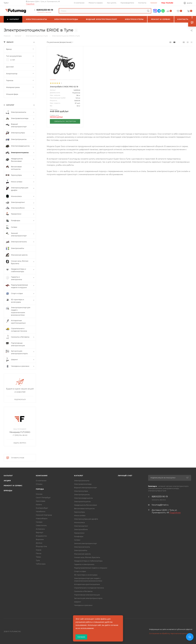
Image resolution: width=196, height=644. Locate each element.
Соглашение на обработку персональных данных (168, 633)
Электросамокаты (82, 481)
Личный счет (125, 476)
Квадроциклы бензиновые (85, 505)
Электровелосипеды (83, 484)
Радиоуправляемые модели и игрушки (91, 568)
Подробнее (30, 4)
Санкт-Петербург (43, 497)
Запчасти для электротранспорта (88, 598)
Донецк (39, 543)
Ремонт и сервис (13, 486)
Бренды (8, 491)
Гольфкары (79, 536)
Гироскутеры (79, 512)
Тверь (38, 557)
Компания (42, 476)
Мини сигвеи (80, 515)
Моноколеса (79, 522)
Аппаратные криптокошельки (87, 584)
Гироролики (79, 533)
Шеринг (78, 602)
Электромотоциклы (82, 501)
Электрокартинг (81, 526)
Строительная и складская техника (89, 588)
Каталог (8, 476)
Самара (39, 522)
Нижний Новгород (44, 515)
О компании (41, 481)
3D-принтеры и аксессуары (86, 575)
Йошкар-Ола (41, 546)
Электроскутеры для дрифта (86, 519)
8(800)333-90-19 (45, 10)
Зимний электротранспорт (85, 543)
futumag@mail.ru (160, 505)
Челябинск (41, 511)
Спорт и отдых (80, 571)
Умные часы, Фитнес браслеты (87, 557)
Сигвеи (77, 540)
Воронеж (40, 539)
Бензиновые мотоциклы (84, 508)
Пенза (39, 553)
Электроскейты (81, 550)
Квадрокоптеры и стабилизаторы (88, 561)
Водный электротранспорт (85, 488)
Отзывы (39, 484)
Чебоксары (41, 564)
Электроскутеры (81, 491)
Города (40, 489)
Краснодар (41, 501)
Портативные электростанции (87, 595)
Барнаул (39, 532)
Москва (39, 494)
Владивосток (41, 536)
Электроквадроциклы (83, 498)
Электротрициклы (82, 495)
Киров (39, 550)
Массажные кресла (82, 554)
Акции (7, 481)
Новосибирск (42, 518)
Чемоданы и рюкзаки (83, 605)
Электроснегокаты (82, 547)
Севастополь (41, 525)
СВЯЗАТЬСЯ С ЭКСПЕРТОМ (65, 121)
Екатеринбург (42, 508)
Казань (39, 504)
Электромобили (81, 529)
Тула (38, 560)
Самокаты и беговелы (83, 591)
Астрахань (40, 529)
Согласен (81, 637)
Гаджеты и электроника (84, 564)
